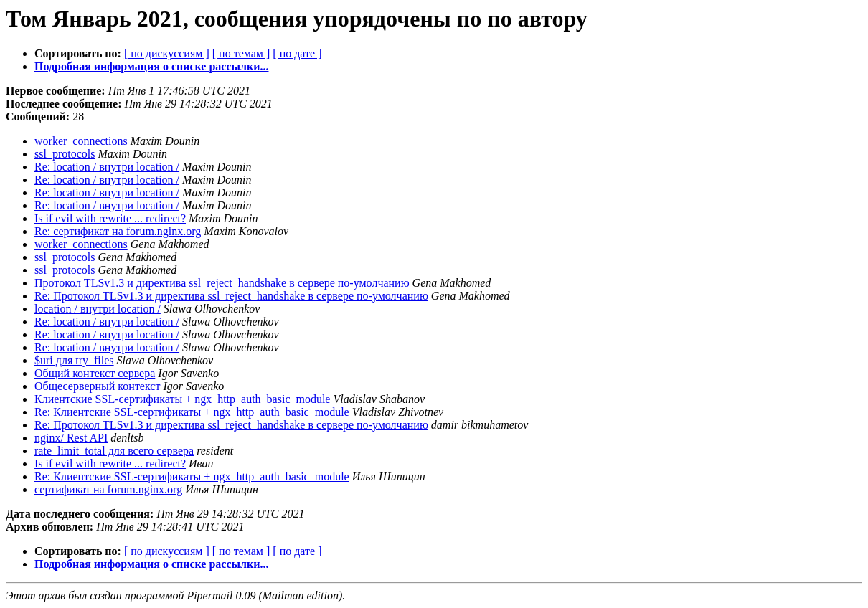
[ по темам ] (241, 53)
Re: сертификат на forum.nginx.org (118, 231)
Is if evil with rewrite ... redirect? (110, 218)
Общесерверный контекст (97, 386)
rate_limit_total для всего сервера (114, 451)
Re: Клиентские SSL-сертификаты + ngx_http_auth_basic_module (192, 412)
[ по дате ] (297, 53)
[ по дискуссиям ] (167, 53)
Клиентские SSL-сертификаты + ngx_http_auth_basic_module (182, 399)
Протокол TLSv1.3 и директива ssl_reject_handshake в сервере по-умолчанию (222, 283)
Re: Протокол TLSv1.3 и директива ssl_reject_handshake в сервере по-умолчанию (231, 296)
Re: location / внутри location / (107, 167)
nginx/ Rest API (71, 438)
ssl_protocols (65, 154)
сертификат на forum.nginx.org (108, 489)
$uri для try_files (74, 360)
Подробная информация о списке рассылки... (151, 66)
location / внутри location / (98, 309)
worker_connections (81, 141)
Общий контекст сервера (95, 373)
